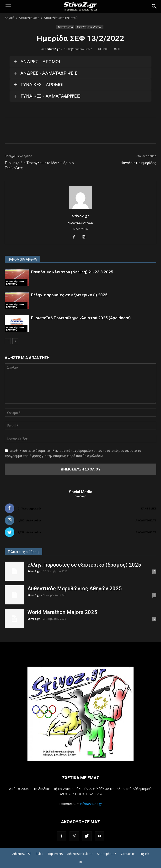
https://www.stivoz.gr (80, 223)
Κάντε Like (149, 508)
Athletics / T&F (22, 854)
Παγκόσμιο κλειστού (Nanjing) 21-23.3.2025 (72, 272)
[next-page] (15, 341)
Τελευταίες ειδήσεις (24, 552)
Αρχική (10, 18)
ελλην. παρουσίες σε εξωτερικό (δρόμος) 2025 (84, 565)
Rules (39, 854)
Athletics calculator (80, 854)
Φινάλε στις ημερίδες (139, 163)
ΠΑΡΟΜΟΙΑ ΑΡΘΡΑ (22, 260)
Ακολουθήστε (146, 520)
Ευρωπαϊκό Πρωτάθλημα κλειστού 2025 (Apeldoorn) (81, 318)
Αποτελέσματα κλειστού (61, 18)
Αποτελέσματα (29, 18)
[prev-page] (8, 341)
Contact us (128, 854)
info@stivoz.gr (91, 804)
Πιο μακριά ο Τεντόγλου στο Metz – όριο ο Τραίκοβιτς (39, 165)
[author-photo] (80, 209)
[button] (8, 6)
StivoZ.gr (54, 49)
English (144, 854)
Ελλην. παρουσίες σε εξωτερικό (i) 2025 (69, 295)
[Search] (154, 6)
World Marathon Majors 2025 (62, 612)
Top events (55, 854)
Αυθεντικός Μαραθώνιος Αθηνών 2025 (75, 589)
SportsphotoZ (107, 854)
